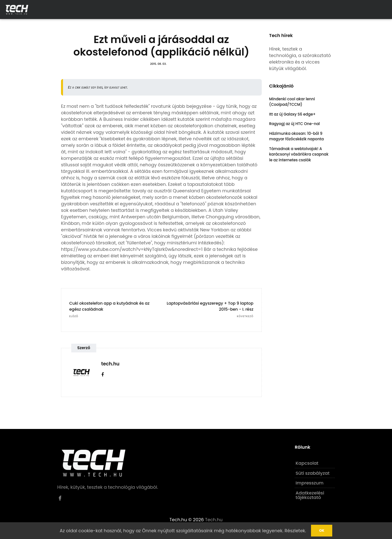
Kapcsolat (307, 463)
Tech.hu (214, 520)
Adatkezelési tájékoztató (310, 495)
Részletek (295, 531)
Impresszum (309, 483)
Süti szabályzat (312, 473)
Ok (322, 530)
